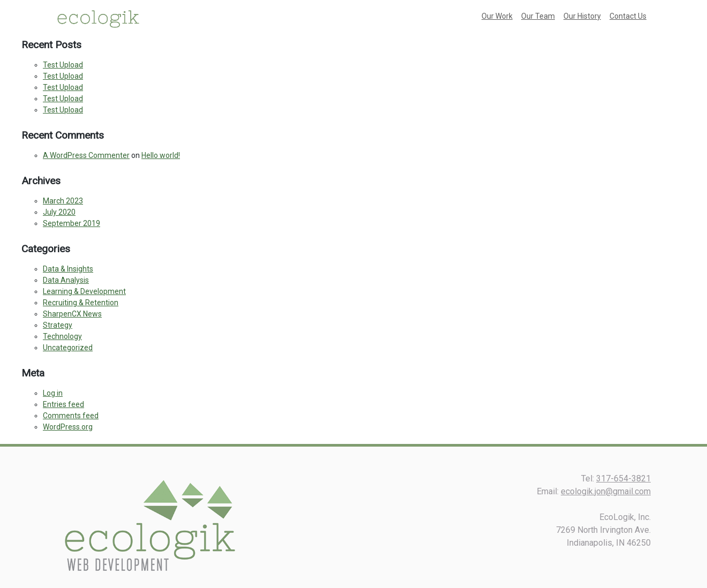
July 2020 (59, 212)
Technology (62, 336)
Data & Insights (68, 269)
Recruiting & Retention (81, 303)
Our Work (497, 16)
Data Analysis (66, 280)
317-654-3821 (623, 478)
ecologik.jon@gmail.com (606, 491)
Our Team (538, 16)
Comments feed (71, 416)
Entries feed (63, 404)
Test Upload (63, 65)
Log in (53, 393)
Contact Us (628, 16)
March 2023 (63, 201)
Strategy (58, 325)
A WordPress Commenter (86, 155)
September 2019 (72, 223)
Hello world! (161, 155)
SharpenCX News (72, 314)
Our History (582, 16)
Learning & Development (84, 291)
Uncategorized (68, 348)
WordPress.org (68, 427)
